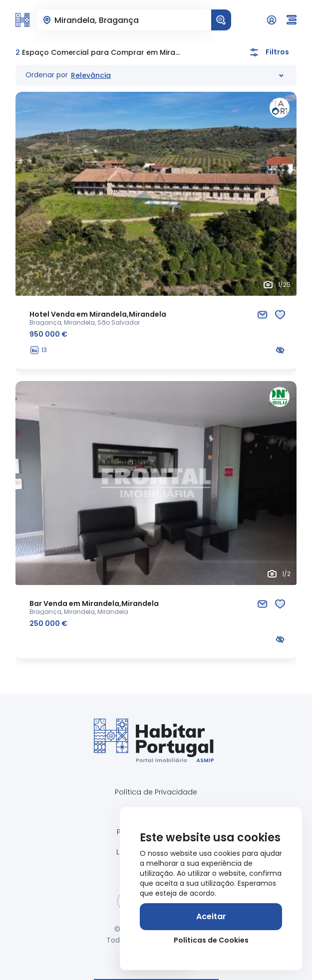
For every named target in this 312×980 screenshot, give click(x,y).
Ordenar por (47, 75)
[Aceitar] (211, 917)
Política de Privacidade (156, 792)
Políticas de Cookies (211, 940)
